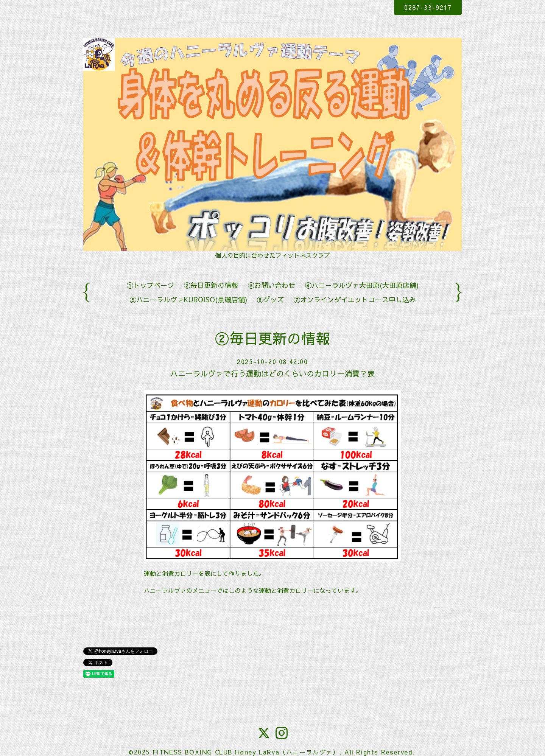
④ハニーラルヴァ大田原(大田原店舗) (362, 285)
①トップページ (150, 285)
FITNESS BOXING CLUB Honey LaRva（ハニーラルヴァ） (246, 752)
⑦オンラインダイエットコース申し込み (355, 299)
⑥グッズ (270, 299)
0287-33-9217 (428, 7)
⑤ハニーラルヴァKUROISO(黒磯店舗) (188, 299)
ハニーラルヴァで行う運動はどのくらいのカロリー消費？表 (272, 373)
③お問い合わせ (271, 285)
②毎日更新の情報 (211, 285)
